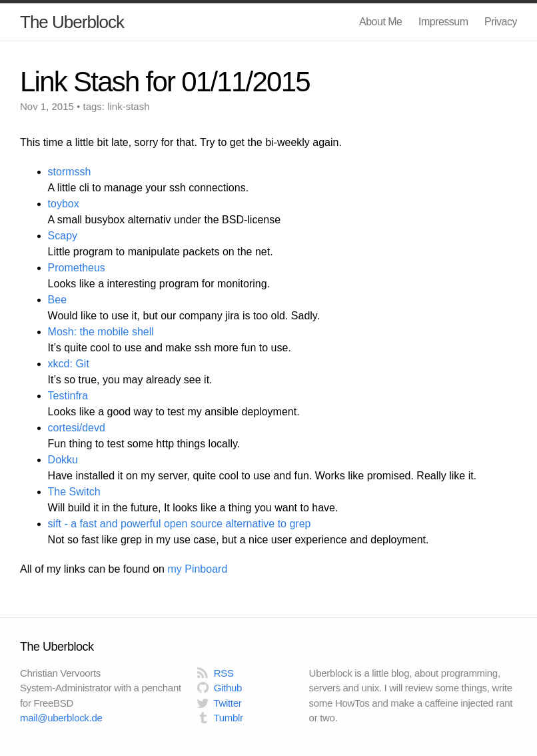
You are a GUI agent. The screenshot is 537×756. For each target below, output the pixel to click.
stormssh (70, 172)
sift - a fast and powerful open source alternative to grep (180, 524)
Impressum (443, 22)
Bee (57, 300)
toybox (64, 204)
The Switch (74, 492)
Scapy (63, 236)
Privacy (501, 22)
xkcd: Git (69, 364)
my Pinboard (197, 569)
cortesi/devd (77, 428)
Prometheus (77, 268)
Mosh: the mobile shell (101, 332)
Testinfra (68, 396)
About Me (380, 22)
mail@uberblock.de (61, 718)
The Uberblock (72, 22)
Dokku (63, 460)
